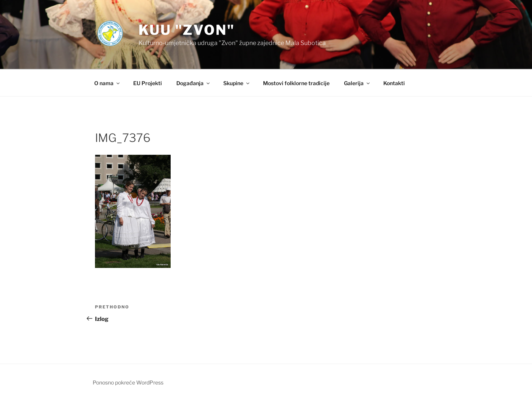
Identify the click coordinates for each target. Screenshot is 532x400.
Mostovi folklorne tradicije (296, 83)
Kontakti (394, 83)
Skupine (237, 83)
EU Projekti (148, 83)
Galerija (357, 83)
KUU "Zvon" (187, 30)
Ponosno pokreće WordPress (128, 382)
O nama (107, 83)
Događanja (194, 83)
